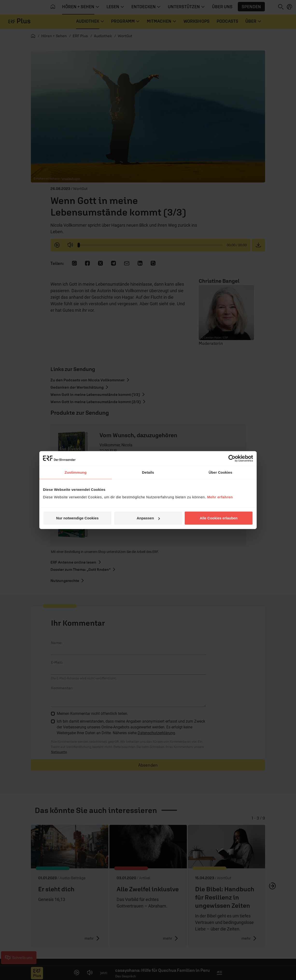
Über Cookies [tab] (220, 472)
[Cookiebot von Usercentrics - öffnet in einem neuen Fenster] (232, 458)
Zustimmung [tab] (76, 472)
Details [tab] (148, 472)
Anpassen (148, 518)
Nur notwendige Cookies (78, 518)
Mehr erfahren (220, 497)
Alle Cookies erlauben (219, 518)
